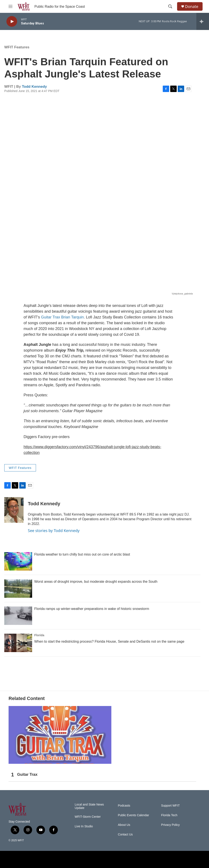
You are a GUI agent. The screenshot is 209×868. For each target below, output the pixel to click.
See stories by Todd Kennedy (54, 531)
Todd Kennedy (34, 87)
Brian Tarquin (72, 317)
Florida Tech (169, 815)
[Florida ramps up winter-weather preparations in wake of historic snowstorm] (18, 616)
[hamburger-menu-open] (10, 6)
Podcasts (124, 806)
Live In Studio (84, 826)
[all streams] (203, 21)
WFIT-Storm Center (88, 817)
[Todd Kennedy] (14, 510)
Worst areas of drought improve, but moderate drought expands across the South (96, 582)
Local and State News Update (89, 806)
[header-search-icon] (170, 6)
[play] (12, 22)
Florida (39, 635)
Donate (192, 7)
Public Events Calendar (134, 815)
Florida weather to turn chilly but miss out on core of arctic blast (82, 554)
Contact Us (125, 835)
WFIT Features (17, 47)
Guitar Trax (50, 317)
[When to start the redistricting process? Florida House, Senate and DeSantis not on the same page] (18, 643)
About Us (124, 825)
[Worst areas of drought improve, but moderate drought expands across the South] (18, 589)
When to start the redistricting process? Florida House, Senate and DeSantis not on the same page (109, 641)
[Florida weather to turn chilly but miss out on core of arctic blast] (18, 561)
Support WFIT (170, 806)
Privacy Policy (170, 825)
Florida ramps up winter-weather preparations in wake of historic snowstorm (92, 609)
